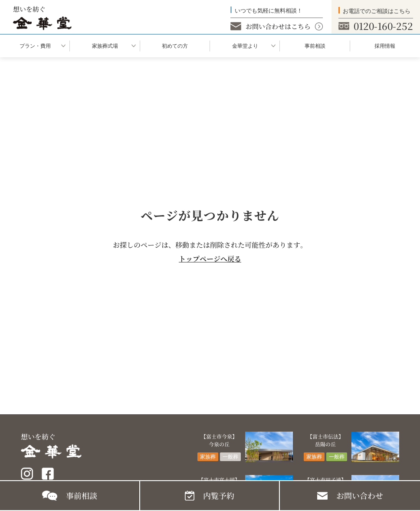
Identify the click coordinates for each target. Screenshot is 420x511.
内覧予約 (219, 495)
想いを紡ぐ (42, 17)
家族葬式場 (105, 46)
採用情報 (385, 46)
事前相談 (315, 46)
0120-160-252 (383, 26)
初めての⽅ (175, 46)
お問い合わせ (360, 495)
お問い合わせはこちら (278, 26)
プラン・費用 (35, 46)
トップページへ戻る (210, 259)
